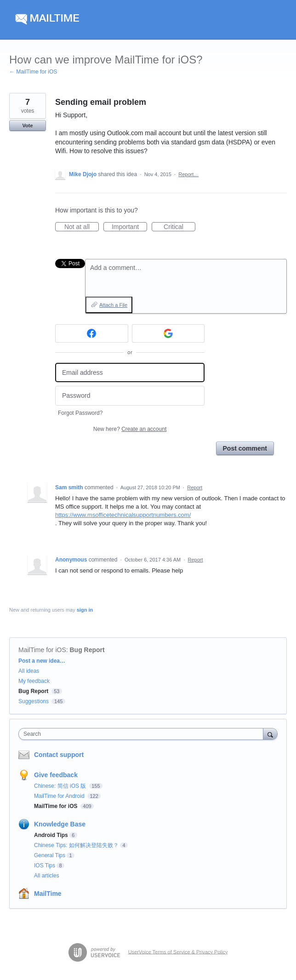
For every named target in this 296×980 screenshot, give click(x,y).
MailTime (48, 894)
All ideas (29, 671)
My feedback (34, 681)
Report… (188, 174)
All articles (47, 876)
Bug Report (87, 650)
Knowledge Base (60, 824)
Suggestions (34, 701)
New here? (130, 429)
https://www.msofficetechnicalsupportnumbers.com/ (123, 515)
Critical (179, 227)
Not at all (82, 227)
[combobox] (143, 734)
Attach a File (113, 305)
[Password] (130, 396)
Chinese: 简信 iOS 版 (61, 786)
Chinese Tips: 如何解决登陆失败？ (76, 845)
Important (129, 227)
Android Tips (51, 835)
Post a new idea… (42, 661)
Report (195, 487)
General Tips (50, 855)
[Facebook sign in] (92, 333)
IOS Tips (45, 865)
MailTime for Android (60, 796)
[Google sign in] (168, 333)
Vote (27, 126)
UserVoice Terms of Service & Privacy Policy (178, 951)
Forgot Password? (80, 413)
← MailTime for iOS (33, 72)
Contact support (59, 755)
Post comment (245, 448)
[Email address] (130, 373)
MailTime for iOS (42, 650)
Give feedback (56, 775)
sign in (85, 610)
